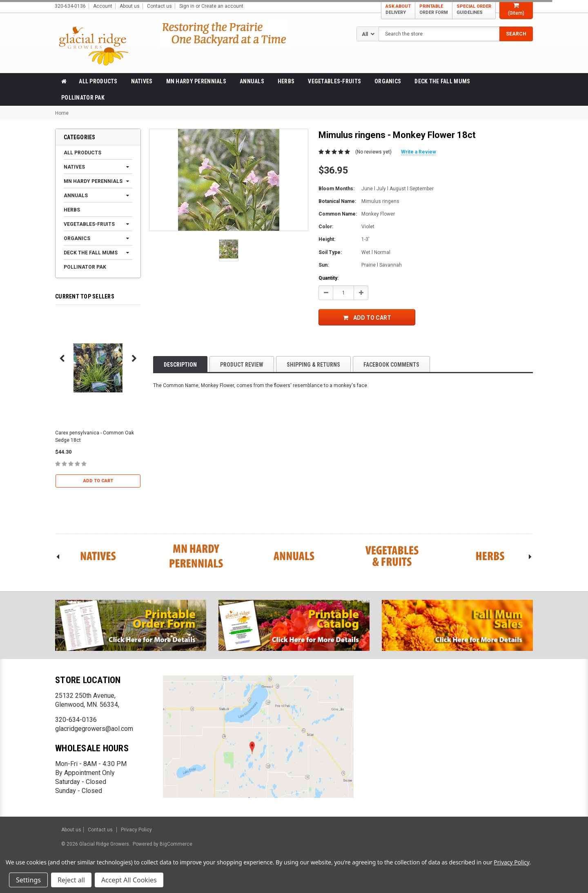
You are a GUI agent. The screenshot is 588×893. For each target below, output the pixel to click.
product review (242, 365)
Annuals (252, 81)
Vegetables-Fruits (334, 81)
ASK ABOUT (398, 10)
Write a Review (419, 152)
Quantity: (329, 278)
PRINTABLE (434, 10)
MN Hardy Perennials (196, 81)
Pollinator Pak (83, 98)
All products (98, 81)
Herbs (286, 81)
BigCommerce (175, 844)
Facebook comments (391, 365)
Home (62, 113)
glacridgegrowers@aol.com (94, 729)
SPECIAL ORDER (474, 10)
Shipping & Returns (313, 365)
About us (130, 6)
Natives (142, 81)
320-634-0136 (76, 720)
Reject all (71, 880)
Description (180, 365)
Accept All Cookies (129, 880)
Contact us (159, 6)
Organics (388, 81)
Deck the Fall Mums (442, 81)
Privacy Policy (136, 830)
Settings (28, 880)
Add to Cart (98, 481)
